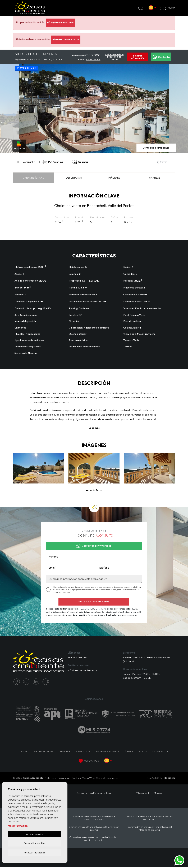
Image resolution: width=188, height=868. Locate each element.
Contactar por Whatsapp (94, 546)
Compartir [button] (26, 162)
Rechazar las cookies (35, 852)
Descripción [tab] (74, 178)
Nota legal (51, 778)
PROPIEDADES (42, 752)
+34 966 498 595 (77, 658)
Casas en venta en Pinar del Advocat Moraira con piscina (149, 819)
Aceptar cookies (35, 834)
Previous (23, 109)
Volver (162, 162)
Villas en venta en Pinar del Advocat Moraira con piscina (94, 829)
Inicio (22, 752)
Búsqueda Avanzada (60, 23)
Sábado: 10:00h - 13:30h (137, 678)
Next (166, 109)
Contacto (161, 57)
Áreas (131, 752)
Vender (65, 752)
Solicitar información (138, 57)
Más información (18, 825)
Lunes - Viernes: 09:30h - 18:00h (141, 674)
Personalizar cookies (35, 843)
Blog (146, 752)
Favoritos (89, 761)
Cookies (76, 778)
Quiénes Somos (109, 752)
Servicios (84, 752)
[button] (94, 490)
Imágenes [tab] (114, 178)
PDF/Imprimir (53, 162)
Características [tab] (33, 178)
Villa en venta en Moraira (149, 794)
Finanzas (155, 178)
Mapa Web (88, 778)
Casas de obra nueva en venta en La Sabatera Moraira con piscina (94, 840)
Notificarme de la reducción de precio (114, 57)
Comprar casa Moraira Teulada (94, 794)
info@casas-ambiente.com (83, 670)
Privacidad (64, 778)
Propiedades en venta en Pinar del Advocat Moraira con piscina (149, 829)
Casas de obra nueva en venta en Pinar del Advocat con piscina (94, 819)
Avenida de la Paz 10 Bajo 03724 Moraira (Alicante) (141, 660)
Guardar (80, 162)
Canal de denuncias (107, 778)
